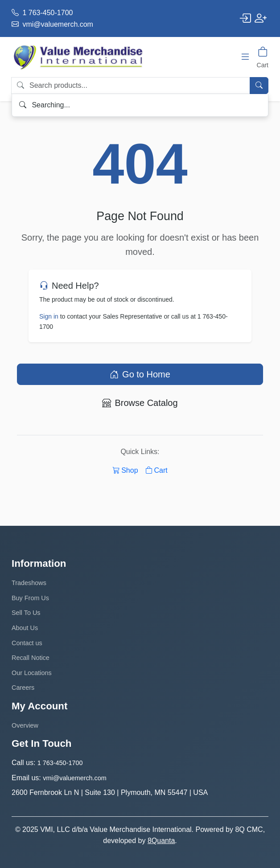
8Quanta (161, 841)
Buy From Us (30, 598)
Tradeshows (29, 583)
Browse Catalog (140, 403)
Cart (156, 470)
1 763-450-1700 (42, 13)
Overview (25, 725)
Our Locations (32, 673)
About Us (25, 628)
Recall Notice (31, 658)
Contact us (27, 643)
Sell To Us (26, 613)
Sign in (49, 316)
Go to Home (140, 374)
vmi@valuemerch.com (52, 24)
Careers (23, 688)
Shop (125, 470)
